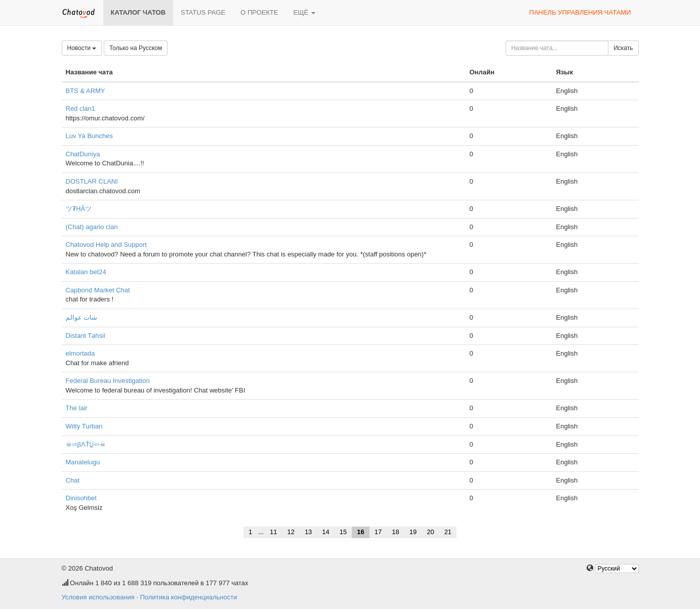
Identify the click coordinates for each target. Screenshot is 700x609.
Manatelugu (83, 462)
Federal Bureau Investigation (108, 381)
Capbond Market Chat (98, 290)
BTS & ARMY (86, 91)
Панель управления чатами (580, 12)
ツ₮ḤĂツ (79, 209)
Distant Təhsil (86, 336)
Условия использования (98, 597)
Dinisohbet (81, 498)
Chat (73, 480)
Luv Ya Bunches (89, 136)
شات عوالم (82, 317)
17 (378, 532)
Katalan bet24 (86, 272)
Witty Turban (84, 426)
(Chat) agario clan (92, 227)
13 (308, 532)
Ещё (304, 12)
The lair (77, 408)
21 (448, 532)
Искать (623, 48)
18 (395, 532)
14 (325, 532)
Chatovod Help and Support (106, 245)
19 (413, 532)
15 (343, 532)
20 (430, 532)
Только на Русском (136, 48)
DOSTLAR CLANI (92, 181)
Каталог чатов (138, 12)
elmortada (80, 353)
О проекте (259, 12)
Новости (82, 48)
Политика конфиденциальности (189, 597)
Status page (203, 12)
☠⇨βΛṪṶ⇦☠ (86, 444)
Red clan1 (81, 108)
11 (273, 532)
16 (360, 532)
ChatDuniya (83, 154)
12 (291, 532)
